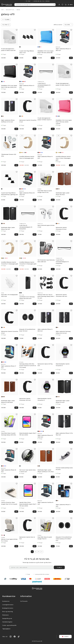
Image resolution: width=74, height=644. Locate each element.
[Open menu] (70, 5)
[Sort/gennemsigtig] (21, 293)
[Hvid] (21, 47)
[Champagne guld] (20, 153)
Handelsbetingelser (7, 622)
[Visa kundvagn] (66, 5)
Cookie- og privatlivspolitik (9, 625)
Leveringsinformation (8, 605)
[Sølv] (24, 153)
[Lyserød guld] (26, 153)
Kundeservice (6, 601)
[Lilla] (25, 82)
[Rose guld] (23, 153)
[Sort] (20, 47)
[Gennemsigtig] (21, 466)
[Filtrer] (6, 25)
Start (2, 10)
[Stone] (2, 535)
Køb (16, 58)
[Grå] (21, 116)
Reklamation (6, 615)
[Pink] (3, 535)
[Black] (4, 535)
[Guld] (21, 153)
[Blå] (38, 47)
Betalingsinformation (8, 608)
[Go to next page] (42, 552)
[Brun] (23, 82)
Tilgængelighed (6, 629)
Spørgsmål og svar (7, 618)
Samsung (18, 10)
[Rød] (24, 82)
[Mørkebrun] (59, 189)
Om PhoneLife (24, 601)
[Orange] (23, 116)
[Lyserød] (41, 47)
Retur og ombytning (8, 612)
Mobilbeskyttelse (10, 10)
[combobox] (68, 25)
